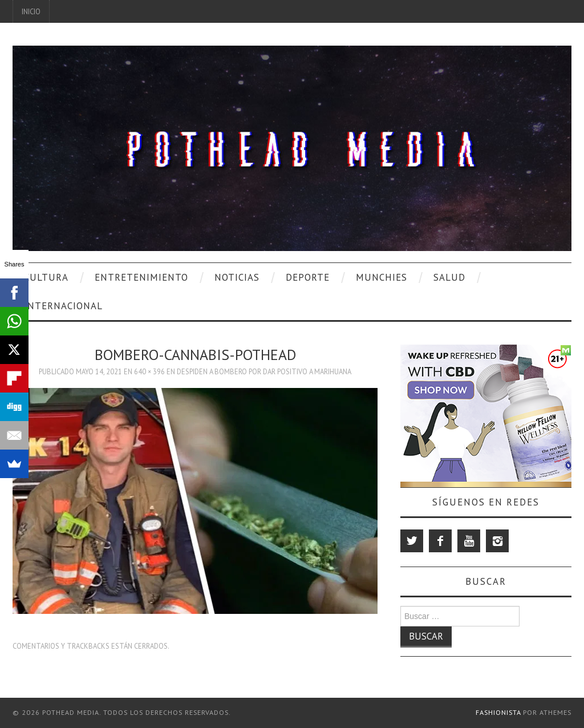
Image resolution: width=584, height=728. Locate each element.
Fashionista (498, 712)
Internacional (63, 306)
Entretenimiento (141, 277)
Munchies (382, 277)
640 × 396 (149, 371)
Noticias (237, 277)
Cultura (46, 277)
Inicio (31, 11)
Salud (449, 277)
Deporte (308, 277)
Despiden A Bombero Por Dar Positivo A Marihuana (264, 371)
